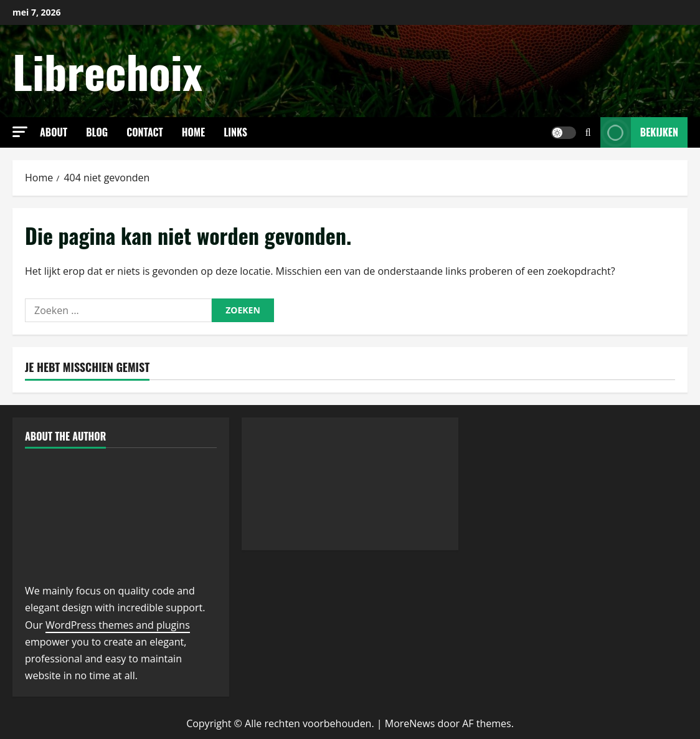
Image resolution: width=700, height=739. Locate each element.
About (54, 132)
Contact (145, 132)
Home (194, 132)
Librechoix (107, 71)
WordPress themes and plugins (118, 625)
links (235, 132)
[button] (20, 132)
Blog (97, 132)
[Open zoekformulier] (588, 132)
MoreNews (410, 723)
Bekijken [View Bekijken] (639, 132)
